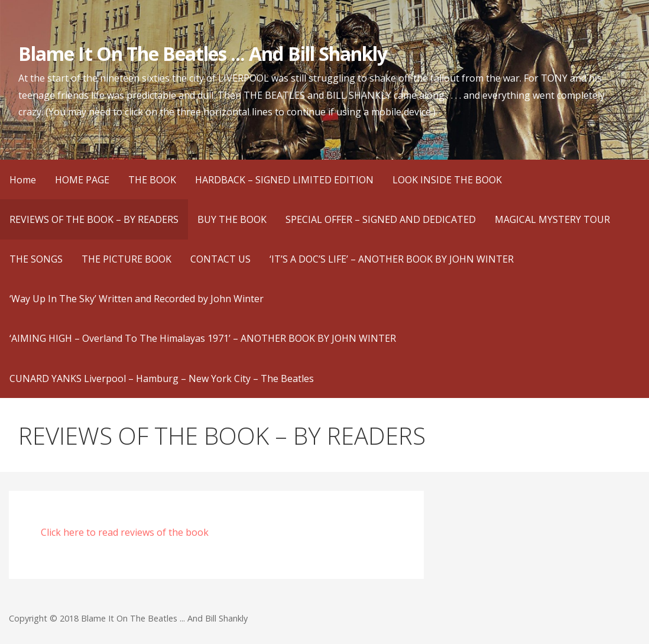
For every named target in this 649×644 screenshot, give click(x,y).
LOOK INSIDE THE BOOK (447, 180)
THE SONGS (36, 259)
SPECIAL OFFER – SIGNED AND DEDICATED (381, 219)
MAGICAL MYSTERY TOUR (552, 219)
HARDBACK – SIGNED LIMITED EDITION (284, 180)
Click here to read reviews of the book (125, 532)
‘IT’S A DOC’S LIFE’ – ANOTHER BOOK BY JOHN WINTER (392, 259)
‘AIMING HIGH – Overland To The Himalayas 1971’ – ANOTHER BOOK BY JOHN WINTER (203, 338)
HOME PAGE (82, 180)
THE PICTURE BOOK (126, 259)
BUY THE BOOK (232, 219)
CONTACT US (220, 259)
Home (23, 180)
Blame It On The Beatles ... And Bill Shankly (203, 54)
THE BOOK (152, 180)
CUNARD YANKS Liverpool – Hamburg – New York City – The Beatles (162, 378)
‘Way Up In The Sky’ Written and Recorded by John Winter (137, 299)
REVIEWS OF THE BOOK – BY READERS (94, 219)
